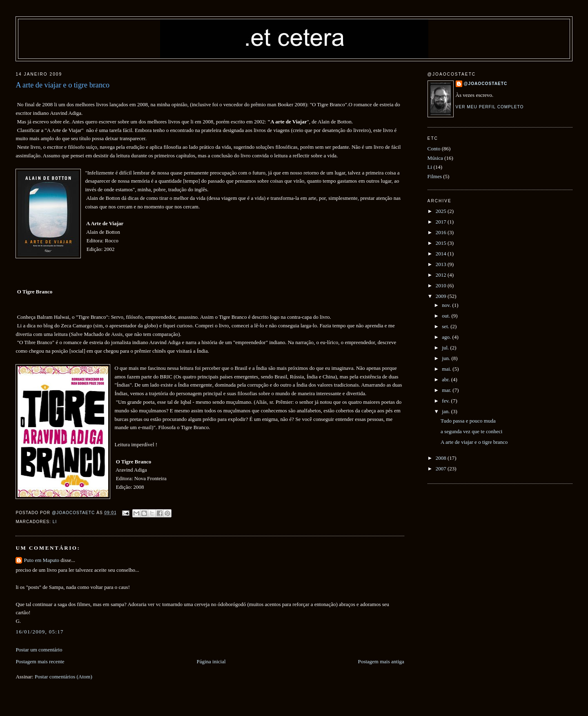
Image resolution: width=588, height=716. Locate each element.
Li (55, 522)
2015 (442, 243)
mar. (447, 390)
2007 (442, 469)
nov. (447, 305)
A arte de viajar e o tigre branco (474, 442)
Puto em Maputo (41, 560)
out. (447, 316)
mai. (447, 369)
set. (446, 326)
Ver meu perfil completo (490, 107)
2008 (442, 458)
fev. (446, 401)
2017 (442, 222)
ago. (447, 337)
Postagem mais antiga (381, 661)
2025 (442, 211)
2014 (442, 254)
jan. (446, 411)
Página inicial (211, 661)
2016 (442, 232)
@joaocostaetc (486, 84)
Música (435, 158)
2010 (442, 285)
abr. (446, 379)
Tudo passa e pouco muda (468, 421)
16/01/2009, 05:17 (39, 632)
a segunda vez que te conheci (471, 431)
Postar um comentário (39, 650)
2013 (442, 264)
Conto (434, 149)
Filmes (435, 176)
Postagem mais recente (40, 661)
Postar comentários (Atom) (63, 677)
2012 (442, 275)
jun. (447, 358)
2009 (442, 296)
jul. (446, 348)
